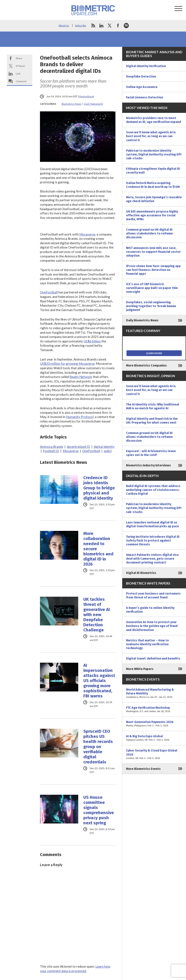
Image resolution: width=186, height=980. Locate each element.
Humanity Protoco (79, 417)
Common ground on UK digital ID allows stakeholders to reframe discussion (149, 233)
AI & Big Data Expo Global (154, 738)
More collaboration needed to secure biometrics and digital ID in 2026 (98, 549)
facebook (118, 26)
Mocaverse (87, 234)
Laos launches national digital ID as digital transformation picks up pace (153, 524)
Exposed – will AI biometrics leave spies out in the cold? (151, 453)
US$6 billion (92, 341)
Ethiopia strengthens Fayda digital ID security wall (153, 171)
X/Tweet (20, 66)
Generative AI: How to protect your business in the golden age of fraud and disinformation (152, 626)
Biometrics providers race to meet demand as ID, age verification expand (153, 120)
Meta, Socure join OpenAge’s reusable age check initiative (154, 199)
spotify (126, 26)
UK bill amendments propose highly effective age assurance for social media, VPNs (152, 215)
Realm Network (81, 377)
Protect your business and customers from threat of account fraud (153, 595)
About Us (64, 25)
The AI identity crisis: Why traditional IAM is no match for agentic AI (153, 406)
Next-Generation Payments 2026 (154, 724)
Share (19, 58)
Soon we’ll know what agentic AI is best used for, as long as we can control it (151, 136)
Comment (21, 81)
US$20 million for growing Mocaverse (67, 364)
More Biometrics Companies (146, 365)
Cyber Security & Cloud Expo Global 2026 (154, 754)
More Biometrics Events (143, 769)
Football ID (51, 451)
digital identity (104, 447)
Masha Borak (87, 96)
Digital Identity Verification (146, 66)
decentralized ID (78, 447)
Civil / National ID (93, 104)
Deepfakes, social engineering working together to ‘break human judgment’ (151, 306)
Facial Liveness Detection (145, 97)
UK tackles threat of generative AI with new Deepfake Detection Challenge (97, 615)
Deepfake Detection (141, 76)
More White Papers (140, 669)
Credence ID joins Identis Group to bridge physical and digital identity (99, 488)
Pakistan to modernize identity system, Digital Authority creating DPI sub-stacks (154, 154)
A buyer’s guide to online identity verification (150, 610)
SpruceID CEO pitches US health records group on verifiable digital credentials (98, 747)
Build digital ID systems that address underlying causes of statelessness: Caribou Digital (153, 490)
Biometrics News (72, 104)
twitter (110, 26)
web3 (108, 451)
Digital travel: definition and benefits (153, 658)
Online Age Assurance (142, 87)
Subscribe (81, 25)
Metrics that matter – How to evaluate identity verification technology (147, 644)
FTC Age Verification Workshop (154, 710)
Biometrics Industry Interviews (148, 465)
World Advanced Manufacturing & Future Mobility (154, 693)
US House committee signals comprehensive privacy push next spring (99, 810)
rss (93, 26)
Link (18, 74)
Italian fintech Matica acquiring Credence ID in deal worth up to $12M (153, 185)
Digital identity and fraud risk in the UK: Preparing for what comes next (152, 421)
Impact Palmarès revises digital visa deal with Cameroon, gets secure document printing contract (152, 559)
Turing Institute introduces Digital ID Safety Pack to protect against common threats (153, 540)
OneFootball (49, 292)
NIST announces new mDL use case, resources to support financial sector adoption (153, 252)
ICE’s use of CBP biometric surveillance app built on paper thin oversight (152, 288)
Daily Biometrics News (142, 320)
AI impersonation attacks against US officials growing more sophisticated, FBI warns (99, 681)
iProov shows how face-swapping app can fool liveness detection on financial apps (153, 270)
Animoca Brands (52, 447)
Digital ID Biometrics (141, 573)
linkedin (101, 26)
